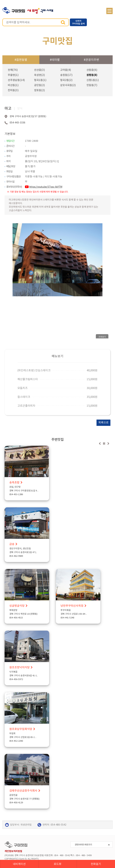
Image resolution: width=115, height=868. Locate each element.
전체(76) (13, 70)
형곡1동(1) (40, 80)
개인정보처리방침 (13, 851)
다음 (108, 444)
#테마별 (55, 60)
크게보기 (102, 337)
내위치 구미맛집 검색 (78, 22)
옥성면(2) (40, 75)
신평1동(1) (93, 80)
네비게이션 (19, 864)
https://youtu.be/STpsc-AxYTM (46, 187)
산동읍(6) (92, 70)
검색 (63, 22)
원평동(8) (92, 75)
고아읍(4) (66, 70)
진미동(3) (13, 90)
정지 (104, 444)
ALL (29, 859)
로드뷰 (58, 864)
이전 (100, 444)
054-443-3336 (17, 123)
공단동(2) (40, 85)
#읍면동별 (21, 60)
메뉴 (109, 11)
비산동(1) (13, 85)
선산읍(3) (40, 70)
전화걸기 (96, 864)
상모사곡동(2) (68, 85)
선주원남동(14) (16, 80)
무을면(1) (13, 75)
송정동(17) (66, 75)
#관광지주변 (91, 60)
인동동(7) (92, 85)
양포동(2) (40, 90)
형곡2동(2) (66, 80)
